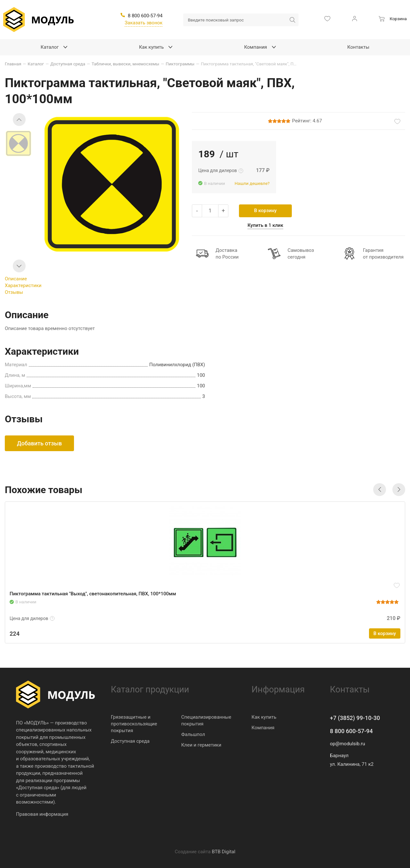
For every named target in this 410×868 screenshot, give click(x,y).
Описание (16, 279)
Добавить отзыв (39, 443)
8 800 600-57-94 (351, 731)
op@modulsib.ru (348, 744)
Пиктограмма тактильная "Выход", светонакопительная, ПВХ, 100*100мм (93, 594)
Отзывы (14, 292)
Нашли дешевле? (252, 183)
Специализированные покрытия (206, 720)
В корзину (265, 211)
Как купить (264, 717)
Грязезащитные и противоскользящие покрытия (134, 724)
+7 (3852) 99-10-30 (355, 718)
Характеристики (23, 285)
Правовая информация (42, 814)
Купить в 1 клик (266, 225)
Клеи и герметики (201, 745)
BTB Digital (223, 852)
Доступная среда (130, 741)
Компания (263, 728)
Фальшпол (193, 734)
